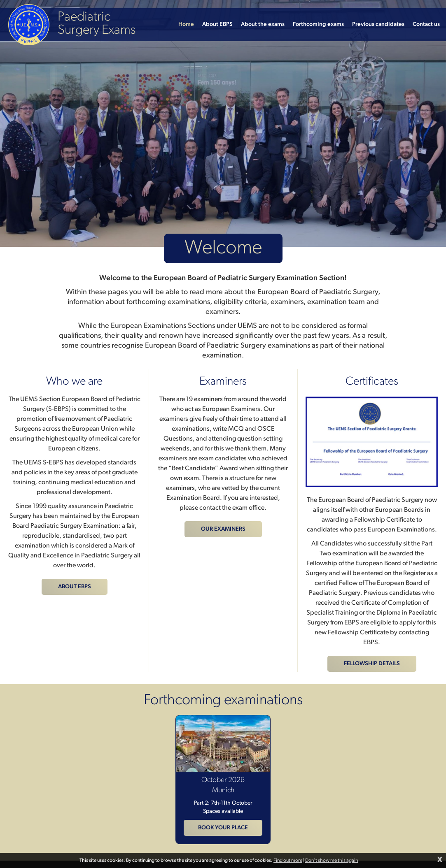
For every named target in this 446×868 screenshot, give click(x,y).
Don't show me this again (332, 861)
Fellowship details (372, 664)
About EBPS (75, 587)
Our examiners (223, 529)
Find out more (288, 861)
